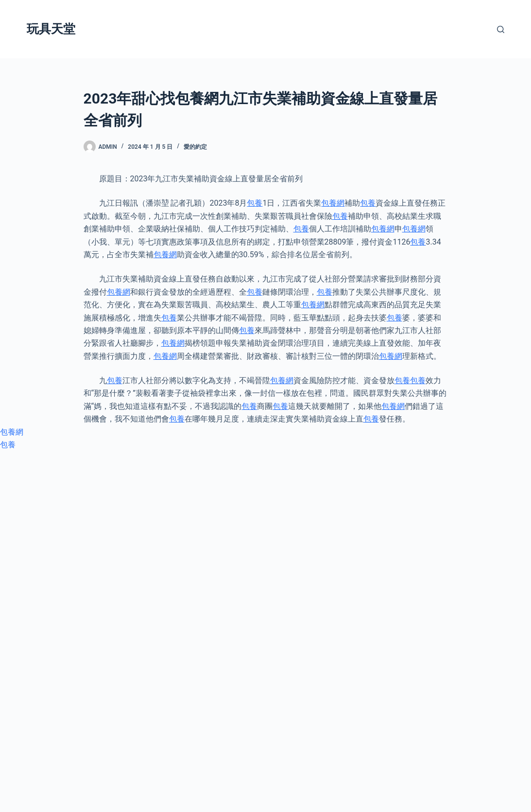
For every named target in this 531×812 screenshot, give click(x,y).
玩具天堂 (51, 29)
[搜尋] (501, 29)
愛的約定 (195, 147)
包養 (255, 203)
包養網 (333, 203)
